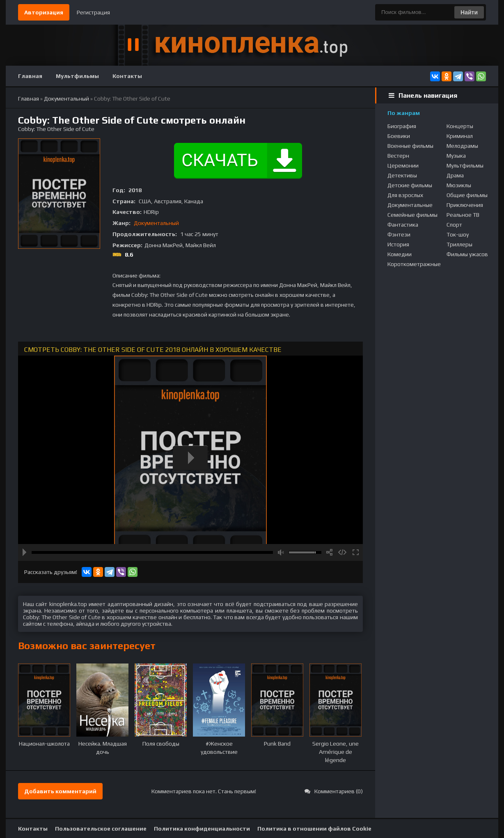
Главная (30, 76)
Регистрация (93, 12)
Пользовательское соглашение (101, 829)
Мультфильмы (77, 76)
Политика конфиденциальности (202, 829)
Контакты (127, 76)
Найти (469, 12)
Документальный (156, 223)
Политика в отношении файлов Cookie (314, 829)
